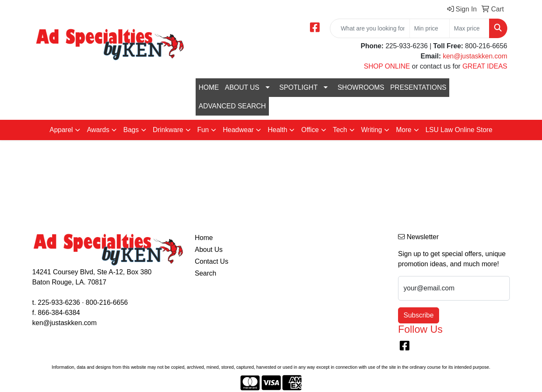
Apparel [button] (61, 130)
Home (204, 238)
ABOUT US (242, 87)
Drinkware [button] (168, 130)
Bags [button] (131, 130)
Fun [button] (203, 130)
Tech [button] (340, 130)
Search (206, 273)
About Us (209, 250)
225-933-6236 (59, 302)
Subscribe (419, 315)
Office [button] (310, 130)
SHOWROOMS (361, 87)
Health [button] (277, 130)
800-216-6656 (107, 302)
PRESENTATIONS (418, 87)
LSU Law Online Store (459, 130)
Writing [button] (372, 130)
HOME (209, 87)
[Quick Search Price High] (469, 28)
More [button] (404, 130)
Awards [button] (98, 130)
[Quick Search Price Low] (430, 28)
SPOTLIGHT (299, 87)
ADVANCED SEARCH (232, 106)
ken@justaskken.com (475, 56)
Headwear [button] (238, 130)
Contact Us (212, 261)
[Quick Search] (370, 28)
